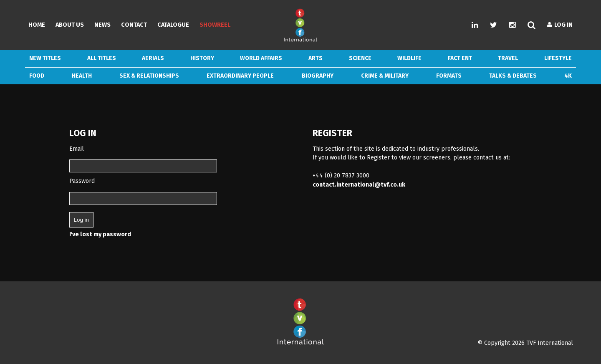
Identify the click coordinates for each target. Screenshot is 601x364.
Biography (318, 76)
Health (82, 76)
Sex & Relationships (149, 76)
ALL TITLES (102, 58)
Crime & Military (385, 76)
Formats (449, 76)
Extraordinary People (240, 76)
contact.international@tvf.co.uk (359, 185)
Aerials (153, 58)
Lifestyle (558, 58)
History (202, 58)
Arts (316, 58)
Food (37, 76)
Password (82, 181)
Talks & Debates (513, 76)
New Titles (45, 58)
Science (360, 58)
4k (568, 76)
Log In (560, 25)
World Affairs (261, 58)
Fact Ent (460, 58)
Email (77, 149)
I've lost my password (100, 234)
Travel (508, 58)
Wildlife (409, 58)
